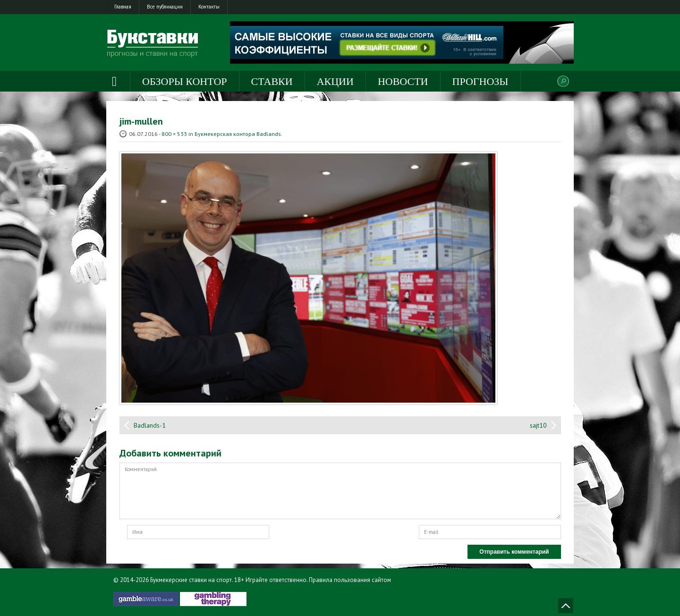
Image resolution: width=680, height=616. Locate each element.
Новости (403, 81)
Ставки (272, 81)
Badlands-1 (150, 425)
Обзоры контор (185, 81)
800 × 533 (174, 134)
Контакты (209, 7)
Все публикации (165, 7)
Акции (335, 81)
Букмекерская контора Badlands (238, 134)
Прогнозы (480, 81)
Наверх (566, 606)
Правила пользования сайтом (350, 580)
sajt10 (538, 425)
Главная (123, 7)
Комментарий (340, 491)
